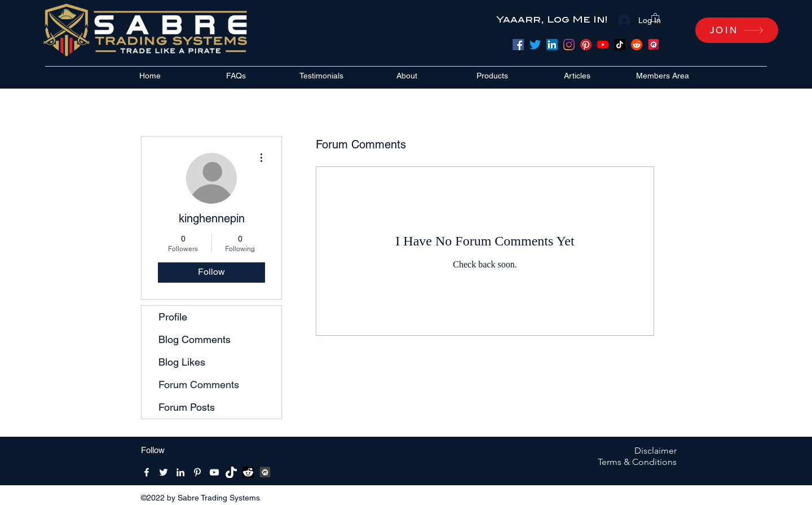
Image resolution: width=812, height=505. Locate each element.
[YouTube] (603, 45)
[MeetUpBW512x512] (265, 472)
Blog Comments (195, 339)
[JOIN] (737, 30)
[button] (655, 17)
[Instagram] (569, 45)
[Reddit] (637, 45)
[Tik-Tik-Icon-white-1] (231, 472)
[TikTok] (620, 45)
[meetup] (654, 45)
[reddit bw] (248, 472)
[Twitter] (535, 45)
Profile (173, 317)
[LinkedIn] (552, 45)
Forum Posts (187, 407)
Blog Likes (182, 362)
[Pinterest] (586, 45)
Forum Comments (199, 385)
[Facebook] (518, 45)
